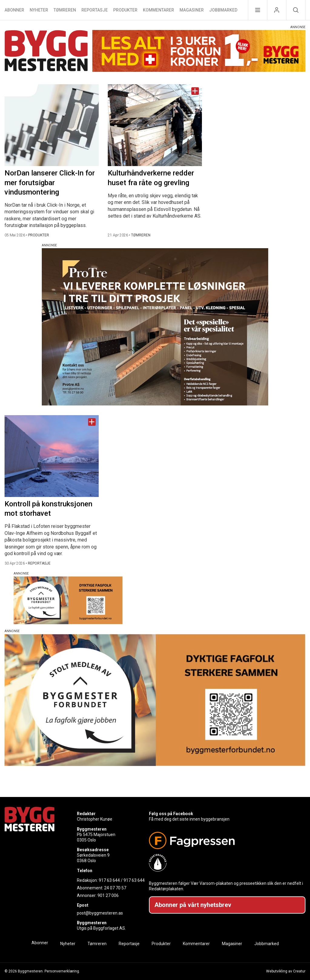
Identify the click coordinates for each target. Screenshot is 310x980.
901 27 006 (108, 895)
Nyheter (39, 10)
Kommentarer (158, 10)
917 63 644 (109, 880)
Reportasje (95, 10)
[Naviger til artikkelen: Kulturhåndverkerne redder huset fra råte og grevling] (155, 125)
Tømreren (65, 10)
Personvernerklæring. (62, 971)
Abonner (14, 10)
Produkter (125, 10)
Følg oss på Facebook (171, 814)
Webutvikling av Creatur (286, 971)
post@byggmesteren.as (100, 913)
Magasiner (192, 10)
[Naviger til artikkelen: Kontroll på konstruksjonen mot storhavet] (52, 456)
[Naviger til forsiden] (46, 52)
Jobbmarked (223, 10)
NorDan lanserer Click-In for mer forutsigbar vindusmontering (50, 182)
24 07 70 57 (115, 888)
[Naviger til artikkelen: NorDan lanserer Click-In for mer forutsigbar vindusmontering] (52, 125)
